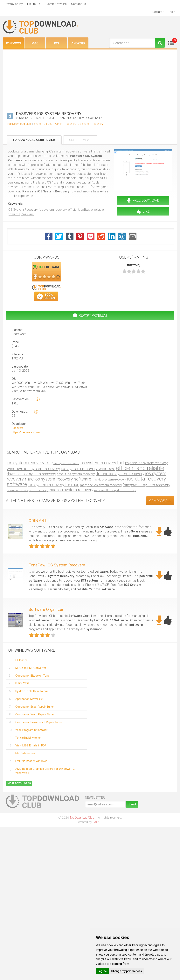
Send (132, 804)
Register (158, 12)
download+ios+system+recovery (27, 490)
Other (59, 124)
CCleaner (21, 660)
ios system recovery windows (88, 469)
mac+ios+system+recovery (109, 480)
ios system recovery (53, 210)
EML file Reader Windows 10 (33, 761)
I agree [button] (102, 971)
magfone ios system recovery (101, 485)
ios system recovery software (63, 479)
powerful (14, 214)
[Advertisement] (90, 79)
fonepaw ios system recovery (146, 485)
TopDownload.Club (82, 818)
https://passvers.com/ (26, 432)
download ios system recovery (31, 474)
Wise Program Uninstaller (31, 730)
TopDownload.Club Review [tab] (34, 140)
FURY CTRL (23, 683)
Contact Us (79, 4)
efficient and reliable (140, 468)
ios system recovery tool (102, 463)
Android (78, 43)
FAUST (97, 822)
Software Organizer (46, 609)
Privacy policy (14, 4)
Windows (13, 43)
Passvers (27, 214)
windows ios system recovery (33, 469)
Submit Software (56, 4)
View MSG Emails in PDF (31, 745)
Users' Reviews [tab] (80, 140)
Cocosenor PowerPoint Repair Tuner (39, 722)
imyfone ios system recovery (146, 463)
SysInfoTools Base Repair (32, 691)
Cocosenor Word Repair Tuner (35, 714)
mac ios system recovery (71, 490)
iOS (57, 43)
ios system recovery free (30, 463)
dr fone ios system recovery (120, 474)
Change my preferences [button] (127, 971)
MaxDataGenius (25, 753)
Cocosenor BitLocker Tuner (33, 676)
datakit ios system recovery (76, 474)
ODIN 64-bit (39, 521)
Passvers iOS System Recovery (84, 124)
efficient (74, 210)
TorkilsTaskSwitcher (28, 738)
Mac (35, 43)
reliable (99, 210)
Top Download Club (19, 124)
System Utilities (43, 124)
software (87, 210)
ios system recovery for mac (54, 485)
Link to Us (34, 4)
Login (172, 12)
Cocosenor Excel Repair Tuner (35, 707)
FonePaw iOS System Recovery (57, 565)
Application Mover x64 (29, 699)
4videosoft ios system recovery (115, 490)
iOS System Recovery (23, 210)
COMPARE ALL (160, 501)
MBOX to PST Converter (31, 668)
